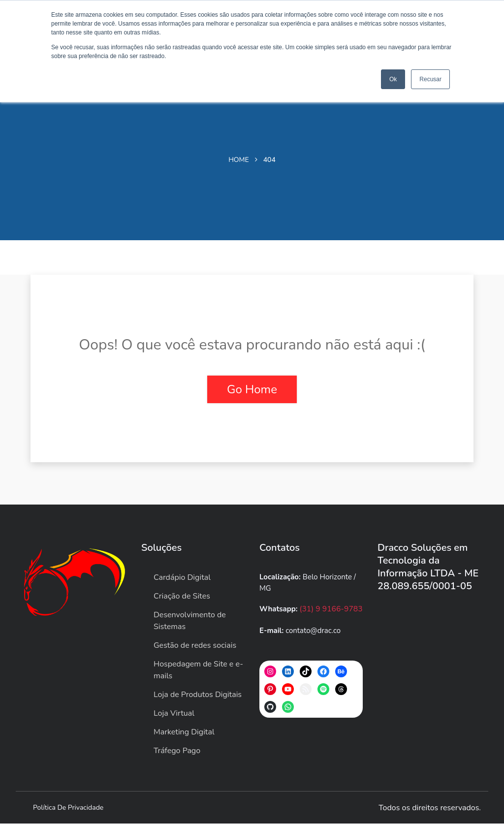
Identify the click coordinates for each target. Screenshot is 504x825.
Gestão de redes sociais (195, 647)
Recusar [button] (430, 79)
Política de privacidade (68, 809)
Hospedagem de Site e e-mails (198, 671)
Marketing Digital (184, 733)
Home (239, 160)
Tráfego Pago (177, 752)
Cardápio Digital (182, 579)
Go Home (252, 389)
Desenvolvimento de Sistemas (190, 622)
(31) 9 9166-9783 (330, 610)
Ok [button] (393, 79)
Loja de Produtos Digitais (198, 696)
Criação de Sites (182, 598)
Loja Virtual (174, 715)
